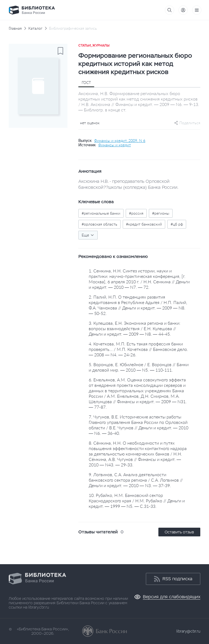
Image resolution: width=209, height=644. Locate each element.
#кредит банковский (144, 224)
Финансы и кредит (115, 145)
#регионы (161, 213)
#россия (136, 213)
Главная (15, 28)
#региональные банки (101, 213)
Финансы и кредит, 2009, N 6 (120, 141)
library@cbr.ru (188, 631)
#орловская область (99, 224)
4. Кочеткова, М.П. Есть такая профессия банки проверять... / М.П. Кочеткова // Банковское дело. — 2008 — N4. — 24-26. (138, 349)
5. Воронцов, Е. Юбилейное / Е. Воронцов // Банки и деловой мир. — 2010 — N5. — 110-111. (139, 367)
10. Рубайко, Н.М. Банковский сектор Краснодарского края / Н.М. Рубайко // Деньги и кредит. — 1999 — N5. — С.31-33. (137, 501)
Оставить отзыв (179, 532)
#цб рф (177, 224)
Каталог (35, 28)
